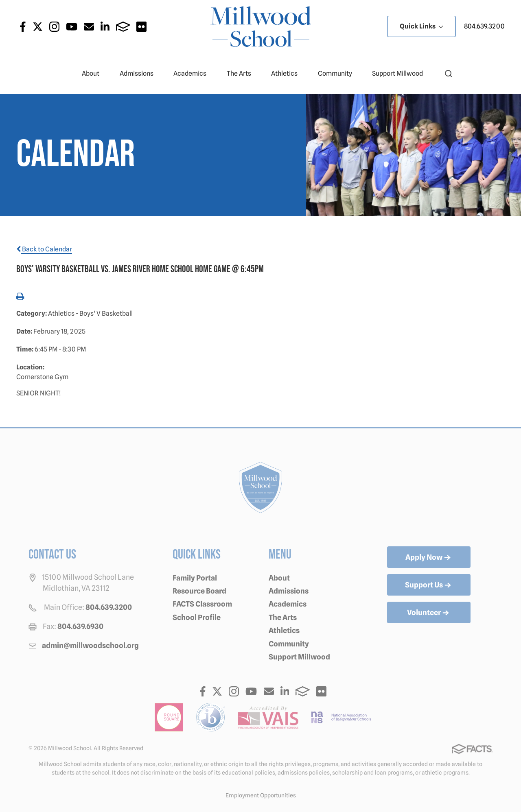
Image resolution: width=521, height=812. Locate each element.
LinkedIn (105, 27)
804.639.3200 (484, 26)
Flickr (141, 27)
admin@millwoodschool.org (90, 645)
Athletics (288, 74)
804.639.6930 (80, 626)
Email (89, 27)
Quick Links (421, 26)
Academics (193, 74)
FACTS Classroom (202, 604)
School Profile (197, 617)
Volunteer (429, 613)
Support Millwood (401, 74)
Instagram (54, 27)
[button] (449, 74)
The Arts (242, 74)
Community (338, 74)
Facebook (23, 27)
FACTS (123, 27)
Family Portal (195, 578)
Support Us (429, 585)
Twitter (38, 27)
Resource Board (199, 591)
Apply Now (429, 558)
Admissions (140, 74)
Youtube (72, 27)
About (94, 74)
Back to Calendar (44, 249)
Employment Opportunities (261, 795)
